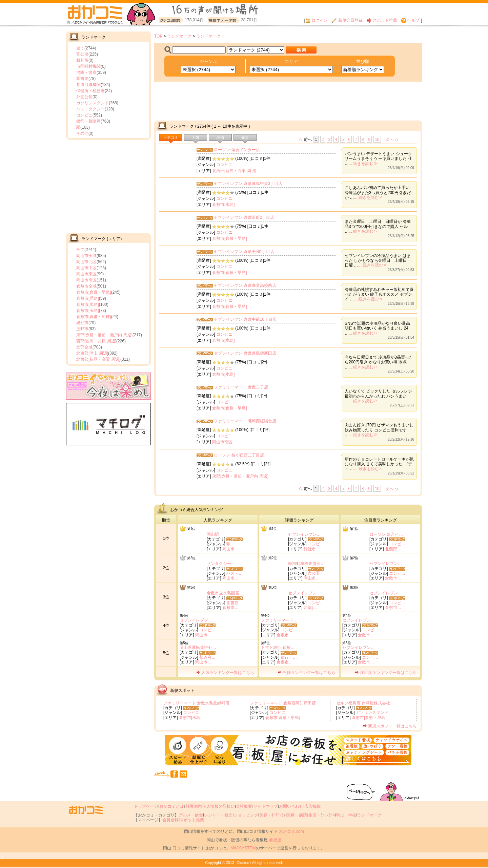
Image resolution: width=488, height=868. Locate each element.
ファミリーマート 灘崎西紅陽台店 (245, 421)
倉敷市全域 (86, 286)
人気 (196, 137)
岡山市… (230, 549)
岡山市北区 (86, 262)
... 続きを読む (363, 164)
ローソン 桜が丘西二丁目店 (239, 455)
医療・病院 (297, 815)
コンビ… (316, 544)
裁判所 (82, 60)
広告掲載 (312, 806)
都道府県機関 (88, 85)
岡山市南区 (86, 280)
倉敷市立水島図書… (225, 593)
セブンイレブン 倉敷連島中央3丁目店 (248, 184)
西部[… (310, 608)
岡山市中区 (86, 268)
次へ (389, 140)
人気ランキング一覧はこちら (225, 673)
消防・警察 (86, 72)
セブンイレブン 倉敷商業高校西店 (245, 285)
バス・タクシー (90, 109)
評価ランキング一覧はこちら (307, 673)
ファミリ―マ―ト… (279, 620)
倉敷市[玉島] (88, 311)
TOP (158, 36)
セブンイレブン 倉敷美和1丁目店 (244, 252)
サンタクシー (219, 564)
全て (80, 48)
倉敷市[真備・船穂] (94, 317)
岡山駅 (213, 534)
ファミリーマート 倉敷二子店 (241, 387)
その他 (82, 133)
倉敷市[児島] (88, 298)
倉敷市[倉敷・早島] (94, 292)
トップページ (146, 806)
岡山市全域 (86, 256)
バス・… (235, 573)
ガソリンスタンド (93, 103)
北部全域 (84, 347)
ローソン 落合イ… (386, 534)
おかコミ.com (291, 831)
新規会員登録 (347, 20)
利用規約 (193, 806)
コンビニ (84, 115)
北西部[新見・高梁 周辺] (98, 359)
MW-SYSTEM (243, 848)
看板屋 (275, 840)
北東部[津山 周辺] (92, 353)
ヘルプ (410, 20)
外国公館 (84, 97)
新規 (245, 137)
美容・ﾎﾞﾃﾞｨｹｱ (272, 815)
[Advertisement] (108, 186)
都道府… (207, 657)
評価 (220, 137)
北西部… (393, 549)
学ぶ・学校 (346, 815)
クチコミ (171, 137)
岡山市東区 (86, 274)
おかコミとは (171, 806)
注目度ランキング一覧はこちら (386, 673)
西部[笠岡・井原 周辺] (96, 341)
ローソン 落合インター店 (237, 150)
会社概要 (244, 806)
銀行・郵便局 (88, 121)
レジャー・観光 (218, 815)
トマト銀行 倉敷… (278, 648)
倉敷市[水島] (88, 304)
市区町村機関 (88, 66)
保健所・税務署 (90, 91)
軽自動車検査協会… (306, 564)
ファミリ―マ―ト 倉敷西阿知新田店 (283, 703)
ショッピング (246, 815)
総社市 (82, 323)
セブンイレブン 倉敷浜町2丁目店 (244, 217)
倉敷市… (393, 578)
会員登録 (170, 820)
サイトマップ (266, 806)
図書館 (82, 79)
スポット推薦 (382, 20)
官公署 (82, 54)
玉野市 (82, 329)
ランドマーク (179, 36)
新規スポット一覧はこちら (390, 726)
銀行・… (289, 657)
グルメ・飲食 (191, 815)
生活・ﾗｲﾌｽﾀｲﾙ (322, 815)
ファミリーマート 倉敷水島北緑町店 (196, 703)
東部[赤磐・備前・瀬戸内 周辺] (104, 335)
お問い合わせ (291, 806)
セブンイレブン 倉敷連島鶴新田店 (245, 353)
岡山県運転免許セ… (198, 648)
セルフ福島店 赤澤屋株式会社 (363, 703)
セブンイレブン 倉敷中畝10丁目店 (245, 319)
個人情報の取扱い (219, 806)
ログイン (317, 20)
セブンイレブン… (304, 534)
